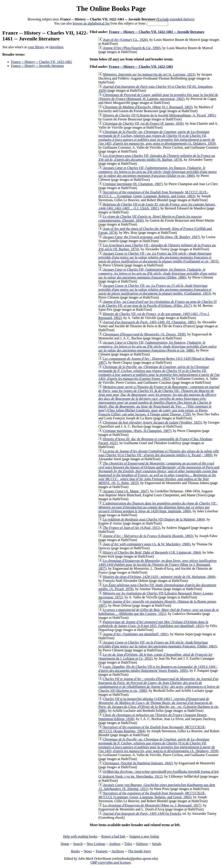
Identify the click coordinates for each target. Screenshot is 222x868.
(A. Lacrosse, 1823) (149, 74)
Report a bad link (113, 836)
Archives (118, 851)
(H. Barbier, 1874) (157, 158)
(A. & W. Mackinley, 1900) (147, 544)
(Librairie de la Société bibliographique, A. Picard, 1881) (159, 115)
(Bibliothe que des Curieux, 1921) (159, 612)
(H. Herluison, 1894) (159, 577)
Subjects (142, 844)
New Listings (96, 844)
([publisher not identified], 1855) (153, 624)
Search (78, 844)
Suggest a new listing (144, 836)
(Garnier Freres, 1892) (159, 373)
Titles (128, 844)
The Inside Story (140, 851)
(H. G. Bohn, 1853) (159, 473)
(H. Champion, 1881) (149, 322)
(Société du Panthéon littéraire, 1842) (138, 763)
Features (102, 851)
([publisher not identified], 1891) (136, 634)
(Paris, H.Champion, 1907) (137, 431)
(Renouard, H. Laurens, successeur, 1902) (158, 97)
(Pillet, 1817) (158, 304)
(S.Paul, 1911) (132, 528)
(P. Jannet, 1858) (143, 124)
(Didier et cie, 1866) (158, 172)
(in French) (142, 814)
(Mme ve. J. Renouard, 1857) (152, 805)
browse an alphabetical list (91, 23)
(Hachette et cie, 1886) (159, 685)
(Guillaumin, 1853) (155, 290)
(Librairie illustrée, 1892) (148, 536)
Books (75, 851)
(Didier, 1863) (158, 644)
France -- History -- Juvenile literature (38, 66)
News (88, 851)
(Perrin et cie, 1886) (158, 346)
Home (65, 844)
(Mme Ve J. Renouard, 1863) (148, 107)
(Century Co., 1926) (125, 40)
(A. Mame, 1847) (126, 491)
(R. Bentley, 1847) (151, 237)
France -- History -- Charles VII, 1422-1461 (42, 62)
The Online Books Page (111, 8)
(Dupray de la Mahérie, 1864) (154, 519)
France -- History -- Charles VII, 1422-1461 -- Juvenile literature (157, 32)
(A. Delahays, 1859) (157, 138)
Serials (157, 844)
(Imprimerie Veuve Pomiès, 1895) (158, 669)
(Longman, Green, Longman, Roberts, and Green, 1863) (153, 194)
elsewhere (56, 47)
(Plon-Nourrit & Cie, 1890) (132, 48)
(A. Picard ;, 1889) (159, 453)
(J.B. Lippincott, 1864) (152, 552)
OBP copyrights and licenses (110, 862)
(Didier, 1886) (158, 273)
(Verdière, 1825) (152, 422)
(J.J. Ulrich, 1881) (157, 206)
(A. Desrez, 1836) (144, 334)
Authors (115, 844)
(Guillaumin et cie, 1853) (158, 257)
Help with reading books (80, 836)
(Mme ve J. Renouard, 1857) (158, 565)
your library (36, 47)
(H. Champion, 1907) (133, 184)
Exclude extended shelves (175, 19)
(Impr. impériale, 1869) (158, 507)
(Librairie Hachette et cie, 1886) (159, 705)
